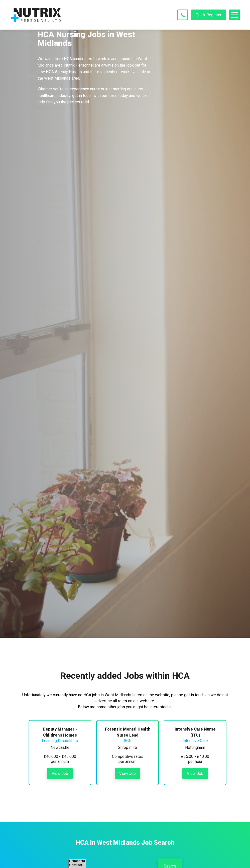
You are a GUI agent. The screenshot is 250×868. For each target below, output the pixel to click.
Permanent (77, 861)
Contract (77, 865)
